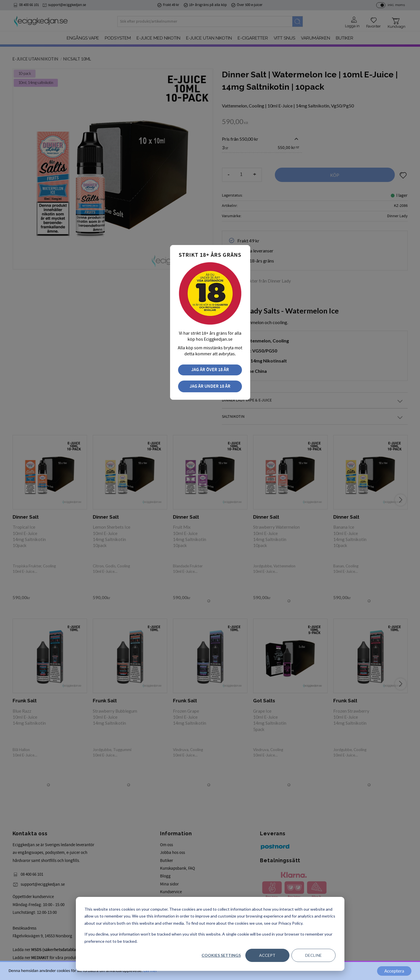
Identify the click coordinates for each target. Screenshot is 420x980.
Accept (267, 955)
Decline (313, 955)
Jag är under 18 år (210, 386)
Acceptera (394, 971)
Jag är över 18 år (210, 370)
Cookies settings (221, 955)
